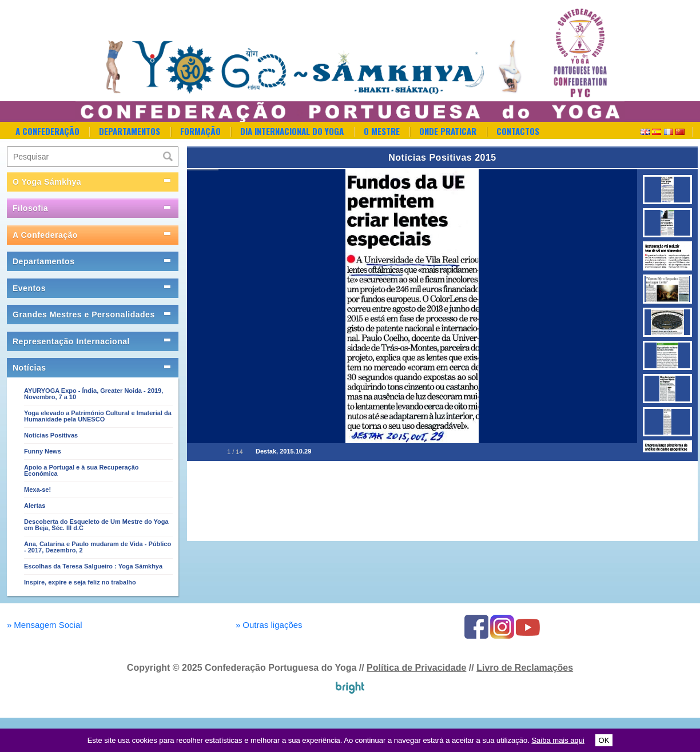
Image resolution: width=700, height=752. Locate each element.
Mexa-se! (37, 490)
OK (604, 740)
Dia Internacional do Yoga (292, 131)
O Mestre (382, 131)
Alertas (35, 506)
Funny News (43, 451)
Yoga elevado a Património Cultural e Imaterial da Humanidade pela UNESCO (98, 416)
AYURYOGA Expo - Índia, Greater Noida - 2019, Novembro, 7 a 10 (94, 394)
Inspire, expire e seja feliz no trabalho (80, 582)
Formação (200, 131)
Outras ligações (269, 625)
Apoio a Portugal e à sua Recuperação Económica (81, 470)
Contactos (518, 131)
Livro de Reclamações (525, 668)
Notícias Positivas (51, 435)
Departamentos (130, 131)
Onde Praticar (448, 131)
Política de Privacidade (416, 668)
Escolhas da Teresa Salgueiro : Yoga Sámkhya (93, 566)
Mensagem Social (45, 625)
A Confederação (47, 131)
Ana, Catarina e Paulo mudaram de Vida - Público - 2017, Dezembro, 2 (98, 547)
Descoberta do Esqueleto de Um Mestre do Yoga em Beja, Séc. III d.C (96, 525)
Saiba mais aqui (558, 740)
